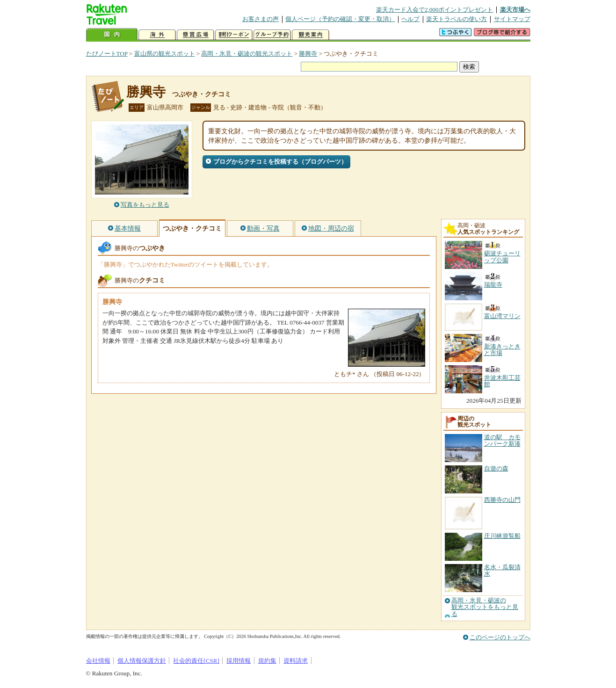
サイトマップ (512, 19)
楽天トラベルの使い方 (457, 19)
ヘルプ (410, 19)
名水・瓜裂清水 (502, 570)
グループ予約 (272, 35)
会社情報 (98, 661)
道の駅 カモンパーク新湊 (502, 440)
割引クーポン (234, 35)
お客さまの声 (261, 19)
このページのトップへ (500, 637)
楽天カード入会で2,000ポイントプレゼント (435, 10)
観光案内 (311, 35)
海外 (157, 35)
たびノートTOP (107, 54)
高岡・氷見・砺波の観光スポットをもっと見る (485, 607)
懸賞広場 (196, 35)
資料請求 (296, 661)
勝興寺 (308, 54)
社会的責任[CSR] (196, 661)
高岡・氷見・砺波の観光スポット (247, 54)
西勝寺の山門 (502, 500)
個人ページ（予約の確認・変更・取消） (340, 19)
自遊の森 (496, 468)
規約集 (267, 661)
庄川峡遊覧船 (502, 536)
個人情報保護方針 (142, 661)
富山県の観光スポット (165, 54)
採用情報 (239, 661)
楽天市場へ (515, 10)
